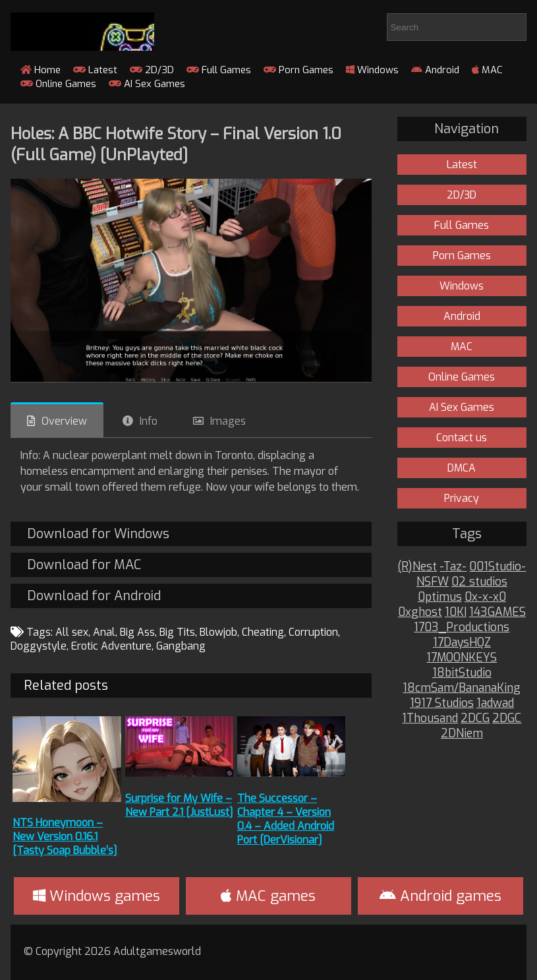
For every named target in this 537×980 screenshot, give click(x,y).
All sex (72, 632)
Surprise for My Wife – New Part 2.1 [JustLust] (179, 805)
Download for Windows (98, 534)
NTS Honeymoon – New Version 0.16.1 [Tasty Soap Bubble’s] (65, 837)
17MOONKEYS (462, 658)
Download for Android (94, 596)
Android (435, 70)
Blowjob (218, 632)
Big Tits (177, 632)
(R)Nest (417, 567)
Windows (372, 70)
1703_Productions (462, 628)
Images (228, 421)
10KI (456, 612)
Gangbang (181, 646)
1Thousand (430, 719)
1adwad (495, 703)
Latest (95, 70)
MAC (487, 70)
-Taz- (453, 567)
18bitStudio (462, 673)
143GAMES (497, 612)
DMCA (462, 468)
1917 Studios (442, 703)
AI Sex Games (147, 84)
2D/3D (152, 70)
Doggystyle (39, 646)
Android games (440, 896)
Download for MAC (84, 565)
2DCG (475, 719)
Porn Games (298, 70)
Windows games (97, 896)
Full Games (219, 70)
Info (149, 421)
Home (41, 70)
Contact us (462, 438)
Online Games (58, 84)
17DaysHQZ (462, 643)
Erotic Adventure (111, 646)
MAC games (268, 896)
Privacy (462, 498)
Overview (64, 421)
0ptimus (440, 597)
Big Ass (137, 632)
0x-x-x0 (485, 597)
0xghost (420, 612)
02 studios (479, 582)
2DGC (507, 719)
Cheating (263, 632)
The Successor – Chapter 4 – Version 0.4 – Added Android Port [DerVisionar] (286, 819)
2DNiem (462, 734)
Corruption (313, 632)
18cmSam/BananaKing (462, 688)
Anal (104, 632)
